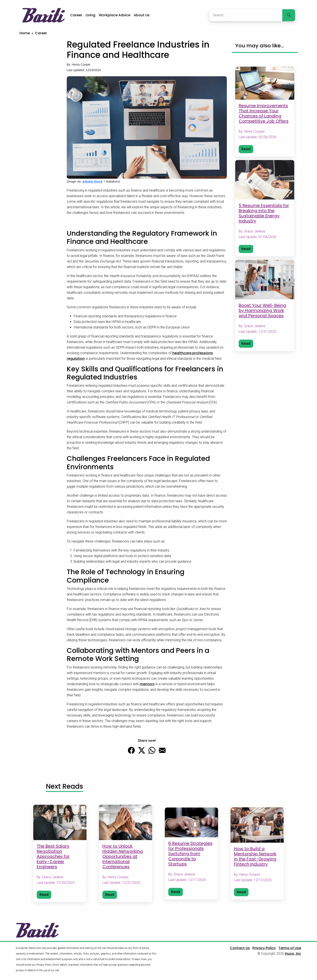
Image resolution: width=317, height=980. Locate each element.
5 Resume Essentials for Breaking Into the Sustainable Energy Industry (264, 213)
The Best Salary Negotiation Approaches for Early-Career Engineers (53, 857)
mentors (147, 684)
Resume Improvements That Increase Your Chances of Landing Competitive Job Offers (264, 113)
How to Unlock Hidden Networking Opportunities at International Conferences (123, 857)
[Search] (246, 15)
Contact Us (240, 948)
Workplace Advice (115, 15)
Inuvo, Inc (293, 954)
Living (90, 15)
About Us (142, 15)
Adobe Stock (92, 181)
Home (25, 33)
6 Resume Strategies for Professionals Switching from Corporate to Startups (190, 854)
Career (76, 15)
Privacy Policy (264, 948)
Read (246, 149)
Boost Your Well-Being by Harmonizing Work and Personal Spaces (262, 310)
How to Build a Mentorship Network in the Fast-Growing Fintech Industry (255, 857)
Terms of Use (290, 948)
